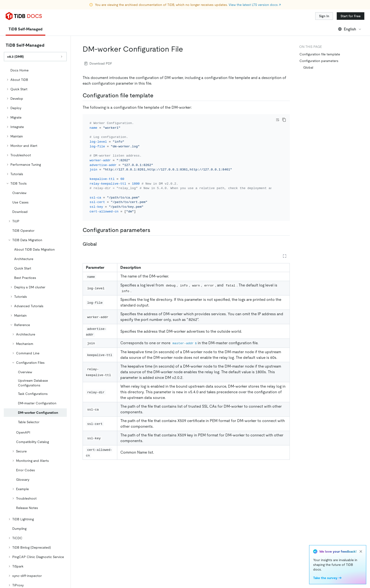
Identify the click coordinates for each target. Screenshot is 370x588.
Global (308, 67)
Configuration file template (320, 54)
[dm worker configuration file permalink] (187, 49)
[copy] (284, 120)
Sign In (324, 16)
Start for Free (351, 16)
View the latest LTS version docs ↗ (255, 5)
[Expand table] (285, 256)
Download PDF (98, 63)
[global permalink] (101, 244)
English (350, 29)
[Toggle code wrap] (277, 120)
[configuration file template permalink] (157, 95)
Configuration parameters (319, 61)
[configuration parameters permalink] (154, 230)
